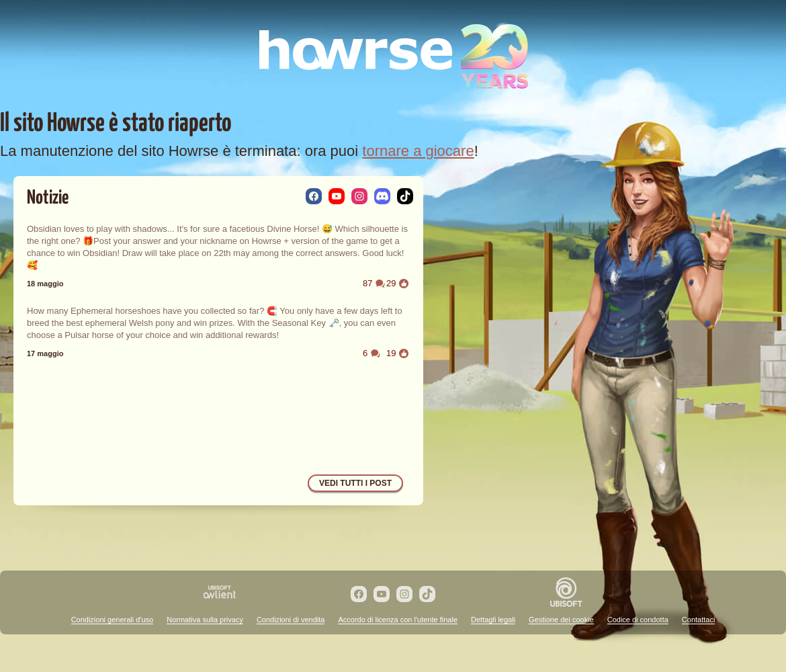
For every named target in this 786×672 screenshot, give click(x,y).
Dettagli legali (493, 620)
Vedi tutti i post (355, 483)
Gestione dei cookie (561, 620)
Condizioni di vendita (291, 620)
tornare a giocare (418, 151)
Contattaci (699, 620)
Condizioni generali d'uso (113, 620)
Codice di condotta (638, 620)
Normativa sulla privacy (205, 620)
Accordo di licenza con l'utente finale (398, 620)
